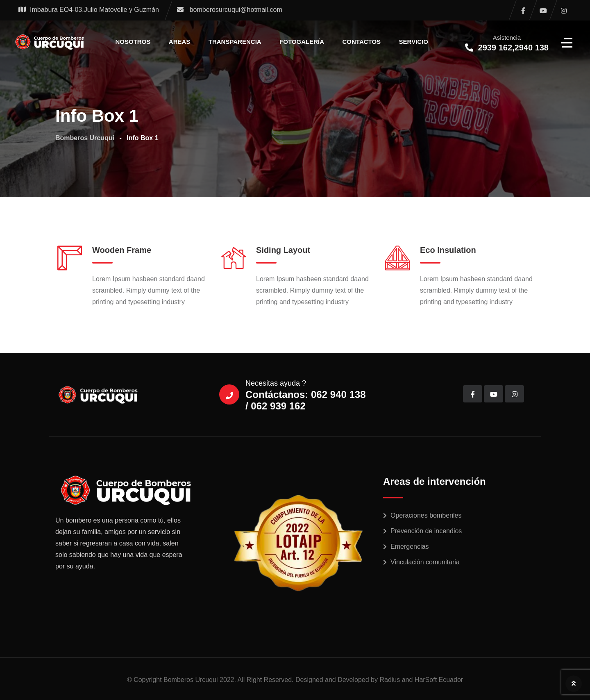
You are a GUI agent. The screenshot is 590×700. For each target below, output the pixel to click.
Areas (180, 42)
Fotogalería (302, 42)
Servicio (414, 42)
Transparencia (235, 42)
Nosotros (133, 42)
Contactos (362, 42)
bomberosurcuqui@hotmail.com (236, 10)
